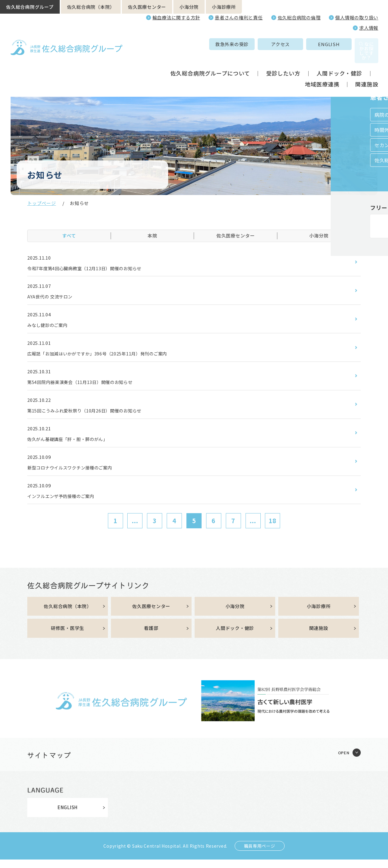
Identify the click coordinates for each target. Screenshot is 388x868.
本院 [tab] (152, 236)
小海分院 (189, 7)
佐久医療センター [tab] (236, 236)
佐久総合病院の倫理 (299, 17)
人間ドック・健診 (339, 60)
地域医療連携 (322, 71)
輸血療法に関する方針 (176, 17)
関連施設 (367, 71)
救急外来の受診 (192, 44)
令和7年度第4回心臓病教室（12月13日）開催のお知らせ (92, 269)
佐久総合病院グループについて (210, 60)
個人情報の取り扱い (357, 17)
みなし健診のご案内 (50, 327)
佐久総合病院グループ (30, 7)
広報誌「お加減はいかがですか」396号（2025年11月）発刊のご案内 (107, 356)
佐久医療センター (147, 7)
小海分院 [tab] (319, 236)
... (135, 528)
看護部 (151, 636)
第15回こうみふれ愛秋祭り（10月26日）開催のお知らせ (92, 415)
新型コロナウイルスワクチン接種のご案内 (76, 474)
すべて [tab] (69, 236)
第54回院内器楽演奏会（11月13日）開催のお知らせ (87, 386)
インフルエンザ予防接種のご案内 (65, 503)
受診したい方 (283, 60)
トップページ (42, 203)
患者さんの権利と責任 (239, 17)
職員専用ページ (260, 854)
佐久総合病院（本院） (91, 7)
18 (273, 528)
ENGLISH (289, 44)
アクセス (240, 44)
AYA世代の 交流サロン (53, 298)
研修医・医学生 (68, 636)
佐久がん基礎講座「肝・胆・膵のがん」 (73, 444)
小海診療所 (224, 7)
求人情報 (369, 28)
